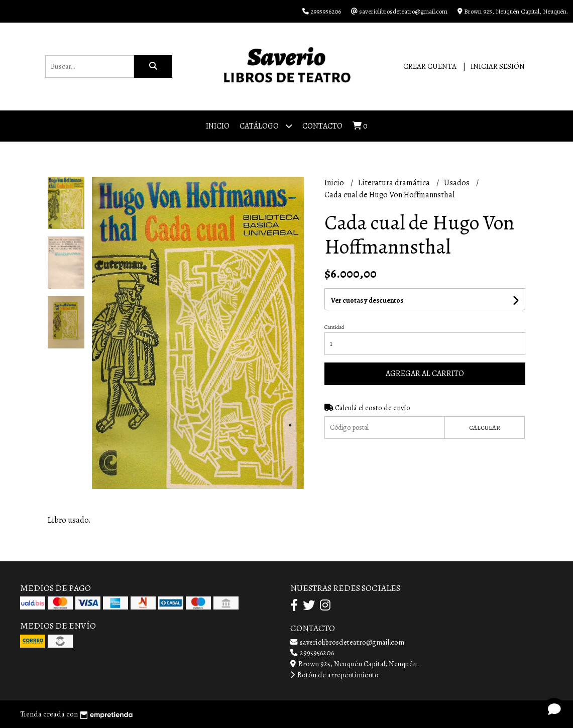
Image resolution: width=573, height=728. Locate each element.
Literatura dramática (395, 183)
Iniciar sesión (498, 66)
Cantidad (334, 327)
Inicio (218, 126)
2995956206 (312, 653)
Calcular (485, 428)
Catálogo (266, 126)
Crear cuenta (430, 66)
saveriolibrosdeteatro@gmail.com (347, 642)
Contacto (322, 126)
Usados (457, 183)
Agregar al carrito (425, 374)
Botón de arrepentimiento (334, 675)
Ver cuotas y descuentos (367, 300)
